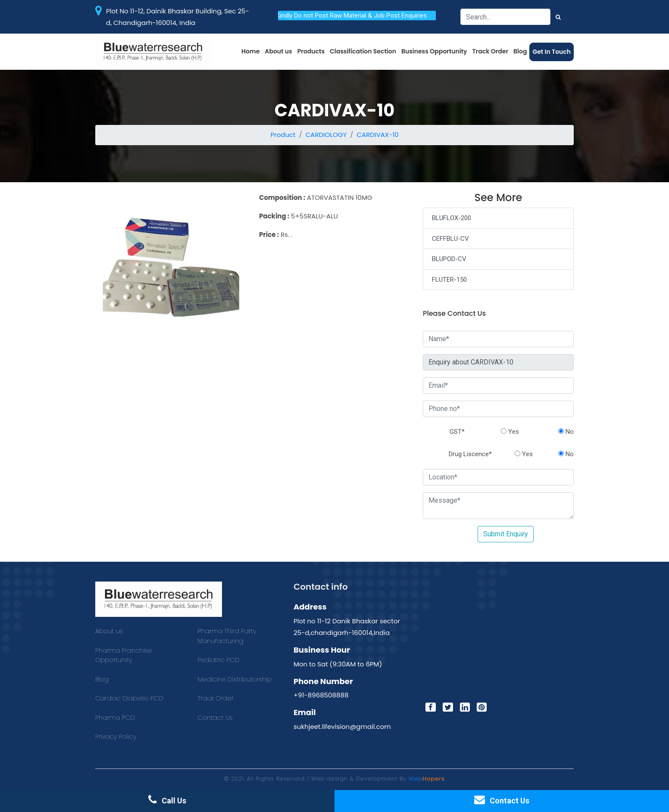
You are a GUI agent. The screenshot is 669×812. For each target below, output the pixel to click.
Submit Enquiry (506, 534)
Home (250, 51)
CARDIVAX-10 (377, 135)
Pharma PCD (115, 717)
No (566, 432)
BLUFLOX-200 (452, 218)
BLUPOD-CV (449, 259)
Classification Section (363, 51)
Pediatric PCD (219, 660)
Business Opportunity (434, 51)
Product (283, 135)
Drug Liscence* (470, 454)
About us (278, 51)
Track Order (491, 51)
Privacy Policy (116, 736)
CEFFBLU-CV (450, 239)
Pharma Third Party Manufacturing (227, 636)
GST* (457, 432)
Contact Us (215, 717)
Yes (510, 432)
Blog (520, 51)
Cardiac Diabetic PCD (129, 698)
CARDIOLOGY (326, 135)
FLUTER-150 (449, 280)
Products (311, 51)
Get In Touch (552, 52)
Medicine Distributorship (235, 679)
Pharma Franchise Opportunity (123, 655)
